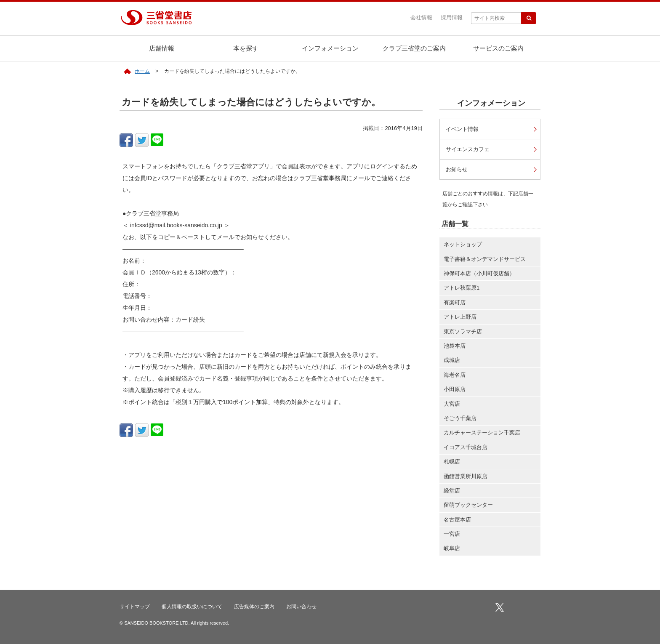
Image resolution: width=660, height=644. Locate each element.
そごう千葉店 (460, 420)
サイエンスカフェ (470, 150)
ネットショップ (463, 246)
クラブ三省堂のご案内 (414, 48)
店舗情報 (162, 48)
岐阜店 (452, 550)
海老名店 (455, 377)
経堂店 (452, 492)
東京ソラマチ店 (463, 333)
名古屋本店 (457, 521)
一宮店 (452, 536)
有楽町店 (455, 304)
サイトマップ (135, 608)
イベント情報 (464, 129)
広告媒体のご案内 (254, 608)
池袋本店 (455, 347)
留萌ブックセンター (468, 507)
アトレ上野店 (460, 318)
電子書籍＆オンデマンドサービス (485, 261)
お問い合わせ (301, 608)
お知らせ (458, 171)
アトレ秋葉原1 (462, 289)
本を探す (246, 48)
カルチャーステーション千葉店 (482, 434)
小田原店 (455, 391)
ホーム (142, 71)
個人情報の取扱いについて (192, 608)
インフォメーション (330, 48)
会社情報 (421, 17)
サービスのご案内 (498, 48)
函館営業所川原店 (466, 478)
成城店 (452, 362)
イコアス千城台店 (466, 449)
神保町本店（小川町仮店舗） (479, 275)
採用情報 (452, 17)
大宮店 (452, 406)
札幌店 (452, 463)
